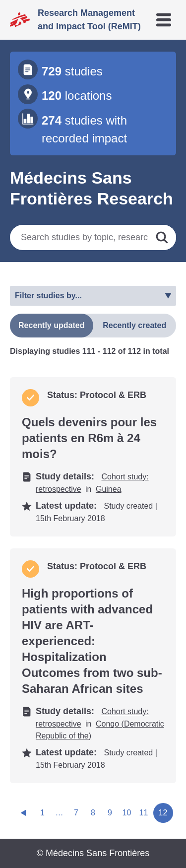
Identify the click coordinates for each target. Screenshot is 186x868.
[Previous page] (23, 813)
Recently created (134, 325)
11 (144, 813)
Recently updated (51, 325)
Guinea (109, 489)
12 (163, 813)
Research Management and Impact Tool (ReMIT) (89, 20)
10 (127, 813)
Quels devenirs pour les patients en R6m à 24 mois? (89, 438)
